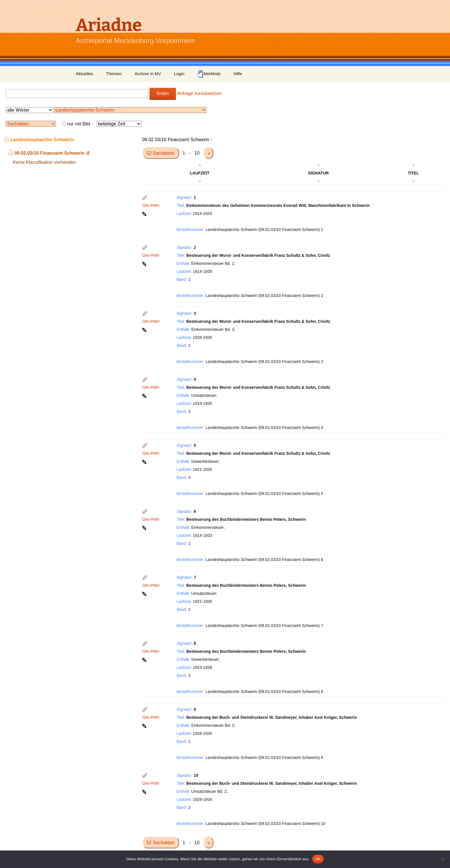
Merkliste (209, 74)
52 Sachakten (161, 153)
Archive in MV (148, 74)
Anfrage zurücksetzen (199, 93)
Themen (114, 74)
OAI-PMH (151, 205)
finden (163, 93)
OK (318, 859)
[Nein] (443, 859)
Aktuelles (85, 74)
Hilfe (238, 74)
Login (179, 74)
